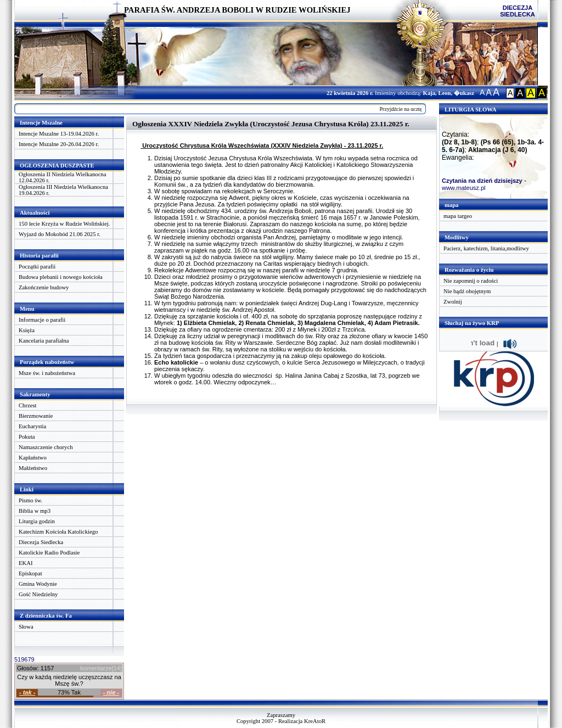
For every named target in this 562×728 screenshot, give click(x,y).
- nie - (111, 692)
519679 (24, 659)
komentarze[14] (101, 668)
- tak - (27, 692)
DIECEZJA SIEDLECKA (518, 11)
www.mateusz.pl (463, 188)
